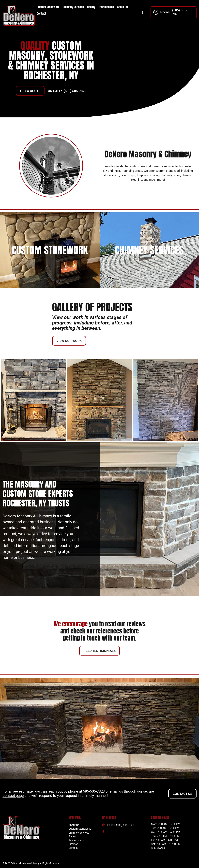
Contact (41, 13)
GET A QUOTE (30, 91)
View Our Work (69, 341)
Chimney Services (73, 7)
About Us (122, 7)
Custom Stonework (48, 7)
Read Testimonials (99, 651)
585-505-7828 (94, 791)
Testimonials (106, 7)
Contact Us (182, 794)
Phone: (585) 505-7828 (121, 825)
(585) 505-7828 (180, 12)
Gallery (91, 7)
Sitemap (73, 844)
